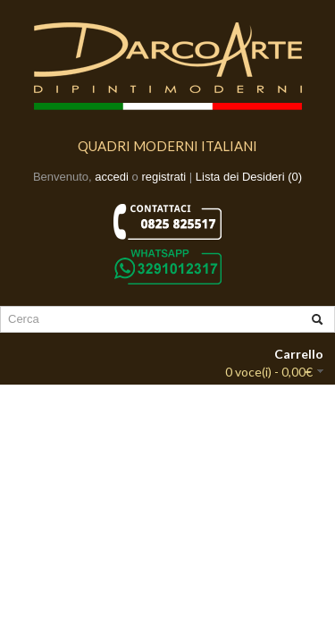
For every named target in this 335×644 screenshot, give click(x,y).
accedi (112, 177)
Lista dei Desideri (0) (249, 177)
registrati (163, 177)
